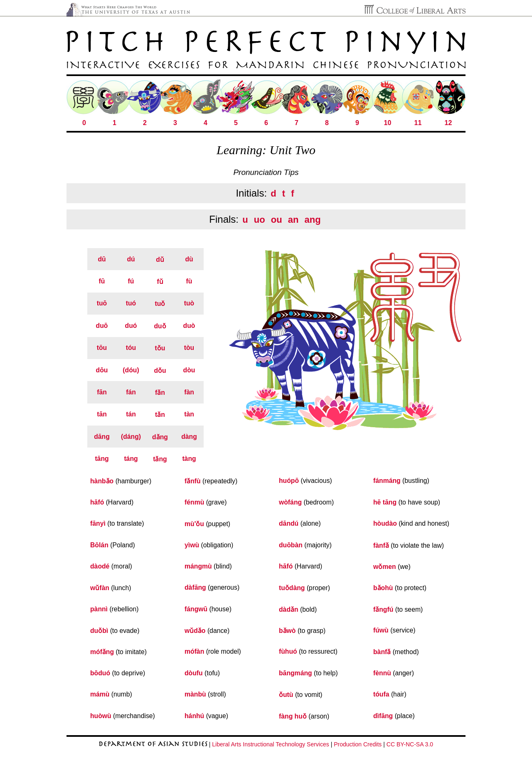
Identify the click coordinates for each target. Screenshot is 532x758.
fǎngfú (383, 609)
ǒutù (286, 695)
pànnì (99, 609)
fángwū (196, 609)
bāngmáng (296, 673)
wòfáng (290, 502)
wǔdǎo (195, 631)
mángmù (198, 566)
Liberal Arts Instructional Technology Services (270, 744)
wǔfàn (100, 588)
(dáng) (131, 437)
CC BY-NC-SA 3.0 (410, 744)
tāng (102, 459)
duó (131, 326)
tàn (189, 414)
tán (131, 414)
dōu (102, 370)
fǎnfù (193, 481)
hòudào (385, 523)
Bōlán (99, 545)
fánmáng (387, 481)
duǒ (160, 326)
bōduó (100, 673)
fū (102, 281)
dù (189, 259)
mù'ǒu (194, 524)
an (293, 220)
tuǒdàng (292, 588)
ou (277, 220)
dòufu (194, 673)
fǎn (160, 393)
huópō (289, 481)
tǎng (160, 459)
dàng (189, 437)
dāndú (289, 523)
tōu (102, 348)
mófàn (194, 651)
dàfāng (195, 587)
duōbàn (291, 545)
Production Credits (358, 744)
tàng (189, 459)
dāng (102, 437)
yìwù (192, 545)
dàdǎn (289, 609)
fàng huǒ (293, 716)
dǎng (160, 437)
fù (189, 281)
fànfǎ (381, 545)
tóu (131, 348)
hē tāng (385, 502)
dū (102, 259)
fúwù (381, 630)
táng (131, 459)
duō (102, 326)
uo (260, 220)
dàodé (100, 566)
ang (313, 220)
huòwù (101, 716)
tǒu (160, 348)
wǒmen (385, 567)
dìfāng (383, 716)
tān (102, 414)
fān (102, 392)
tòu (189, 348)
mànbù (195, 694)
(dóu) (131, 370)
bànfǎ (382, 652)
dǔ (160, 260)
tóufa (381, 694)
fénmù (194, 502)
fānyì (98, 523)
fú (131, 281)
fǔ (160, 282)
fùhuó (288, 651)
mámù (100, 694)
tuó (131, 303)
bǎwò (287, 631)
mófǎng (102, 652)
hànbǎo (102, 481)
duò (189, 326)
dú (131, 259)
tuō (102, 303)
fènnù (382, 673)
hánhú (194, 716)
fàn (189, 392)
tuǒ (160, 304)
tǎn (160, 415)
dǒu (160, 370)
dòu (189, 370)
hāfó (97, 502)
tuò (189, 303)
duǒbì (99, 631)
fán (131, 392)
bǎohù (383, 588)
